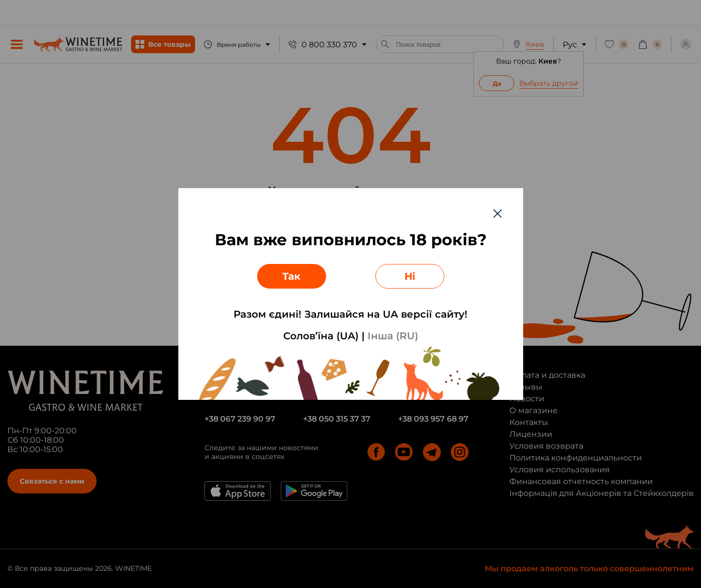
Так (291, 276)
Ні (410, 276)
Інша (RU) (393, 336)
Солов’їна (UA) (321, 336)
